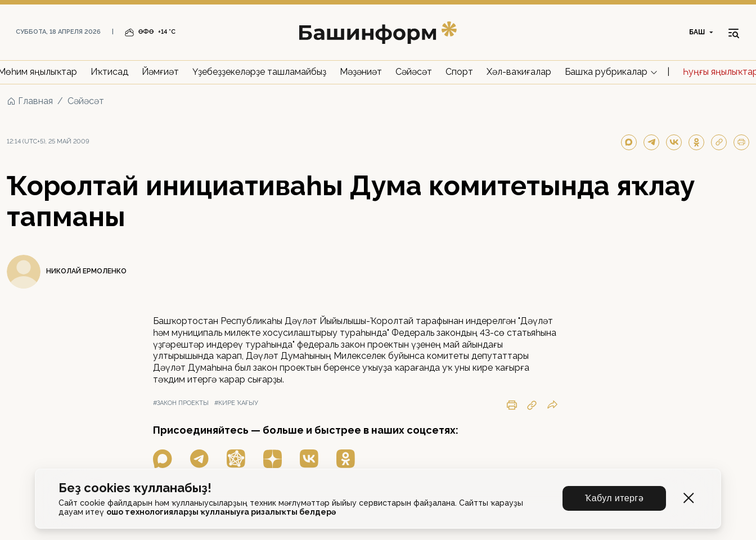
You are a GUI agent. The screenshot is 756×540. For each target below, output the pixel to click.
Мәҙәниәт (361, 72)
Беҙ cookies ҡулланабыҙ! (135, 488)
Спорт (459, 72)
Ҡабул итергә (614, 498)
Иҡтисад (109, 72)
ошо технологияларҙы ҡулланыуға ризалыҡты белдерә (221, 512)
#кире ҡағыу (236, 403)
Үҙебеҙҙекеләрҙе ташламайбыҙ (259, 72)
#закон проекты (181, 403)
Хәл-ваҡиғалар (519, 72)
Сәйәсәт (414, 72)
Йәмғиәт (160, 72)
